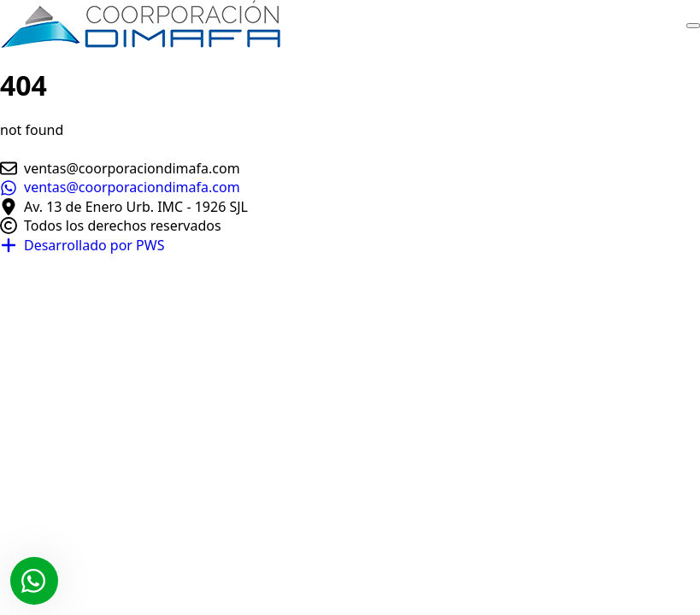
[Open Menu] (693, 26)
